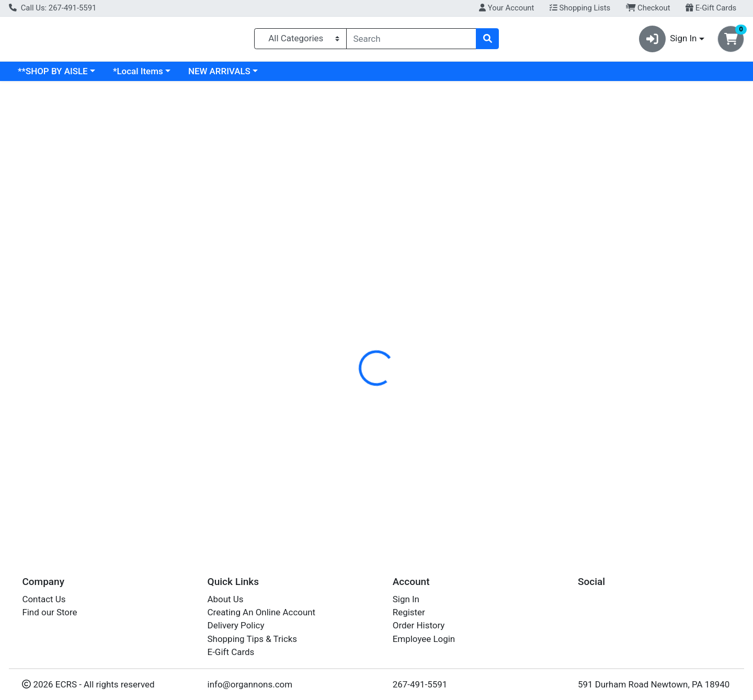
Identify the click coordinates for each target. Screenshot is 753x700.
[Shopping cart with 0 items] (731, 41)
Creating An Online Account (262, 612)
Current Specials (50, 75)
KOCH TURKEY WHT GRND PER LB (394, 474)
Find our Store (49, 612)
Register (409, 612)
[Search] (411, 41)
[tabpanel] (533, 285)
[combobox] (411, 41)
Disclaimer (392, 227)
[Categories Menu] (300, 41)
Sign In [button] (668, 41)
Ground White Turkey (367, 505)
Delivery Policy (236, 626)
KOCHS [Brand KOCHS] (438, 269)
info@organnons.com (250, 684)
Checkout (648, 8)
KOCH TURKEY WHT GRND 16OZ (391, 443)
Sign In (406, 599)
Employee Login (424, 639)
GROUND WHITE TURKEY (376, 381)
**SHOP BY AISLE (143, 75)
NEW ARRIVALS (310, 75)
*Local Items (229, 75)
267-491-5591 (420, 684)
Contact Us (44, 599)
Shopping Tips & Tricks (253, 639)
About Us (226, 599)
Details (343, 227)
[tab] (343, 227)
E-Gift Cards (711, 8)
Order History (419, 626)
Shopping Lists (580, 8)
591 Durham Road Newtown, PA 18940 (654, 684)
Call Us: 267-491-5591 (53, 8)
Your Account (506, 8)
